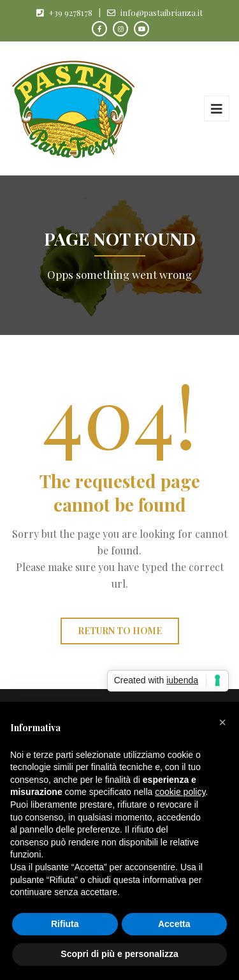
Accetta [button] (174, 924)
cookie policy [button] (180, 792)
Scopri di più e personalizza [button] (119, 954)
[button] (222, 722)
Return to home (120, 631)
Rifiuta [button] (65, 924)
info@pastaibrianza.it (162, 12)
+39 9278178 (70, 12)
